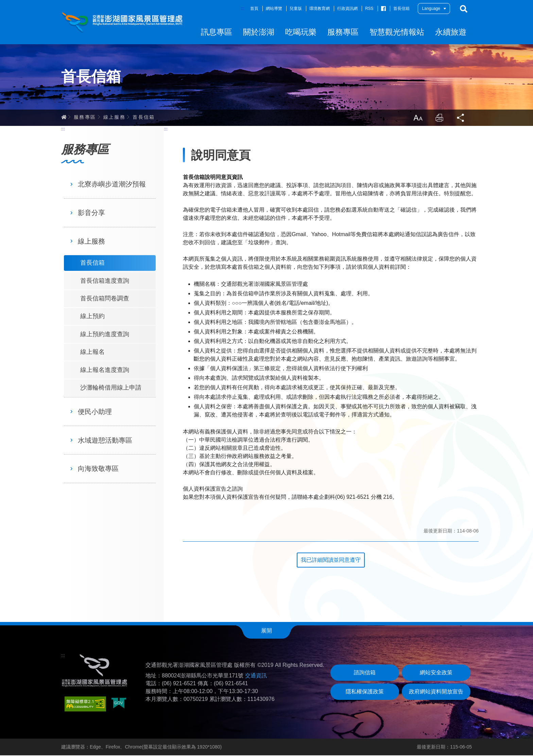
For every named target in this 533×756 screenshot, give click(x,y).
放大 (417, 118)
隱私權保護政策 (365, 692)
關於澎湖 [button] (259, 32)
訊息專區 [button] (217, 32)
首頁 (254, 9)
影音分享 (91, 213)
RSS (369, 9)
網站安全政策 (436, 673)
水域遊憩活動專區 (105, 441)
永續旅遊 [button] (451, 32)
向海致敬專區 (98, 469)
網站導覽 (274, 9)
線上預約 (92, 317)
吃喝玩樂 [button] (301, 32)
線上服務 (115, 117)
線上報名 (92, 352)
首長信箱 (401, 9)
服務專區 (85, 117)
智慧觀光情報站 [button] (397, 32)
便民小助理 (95, 412)
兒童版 (296, 9)
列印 (439, 118)
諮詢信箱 (365, 673)
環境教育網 (320, 9)
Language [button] (431, 9)
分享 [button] (461, 118)
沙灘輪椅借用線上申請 (111, 388)
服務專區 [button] (343, 32)
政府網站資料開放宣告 (436, 692)
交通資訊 (256, 676)
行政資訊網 (347, 9)
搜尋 (464, 9)
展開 (266, 631)
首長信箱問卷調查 (105, 299)
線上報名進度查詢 (105, 371)
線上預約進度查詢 (105, 335)
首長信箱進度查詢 (105, 281)
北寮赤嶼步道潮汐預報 (112, 185)
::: (243, 8)
